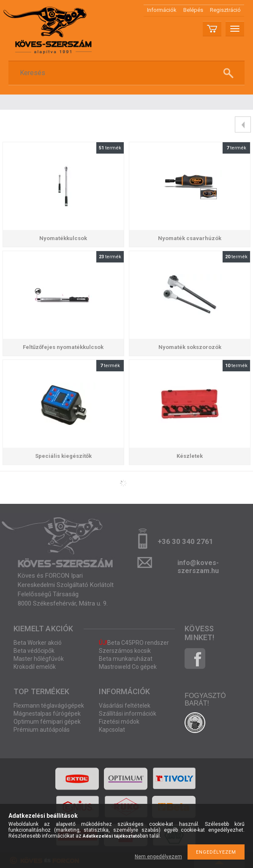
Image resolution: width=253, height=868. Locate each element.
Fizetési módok (119, 722)
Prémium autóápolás (42, 730)
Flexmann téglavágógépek (49, 706)
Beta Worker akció (38, 643)
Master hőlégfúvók (39, 659)
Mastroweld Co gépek (128, 667)
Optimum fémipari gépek (47, 722)
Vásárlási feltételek (125, 706)
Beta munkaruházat (126, 659)
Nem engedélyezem (158, 857)
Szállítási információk (128, 714)
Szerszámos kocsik (125, 651)
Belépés (193, 10)
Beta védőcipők (34, 651)
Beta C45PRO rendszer (134, 643)
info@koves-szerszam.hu (198, 565)
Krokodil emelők (35, 667)
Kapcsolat (112, 730)
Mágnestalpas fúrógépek (47, 714)
